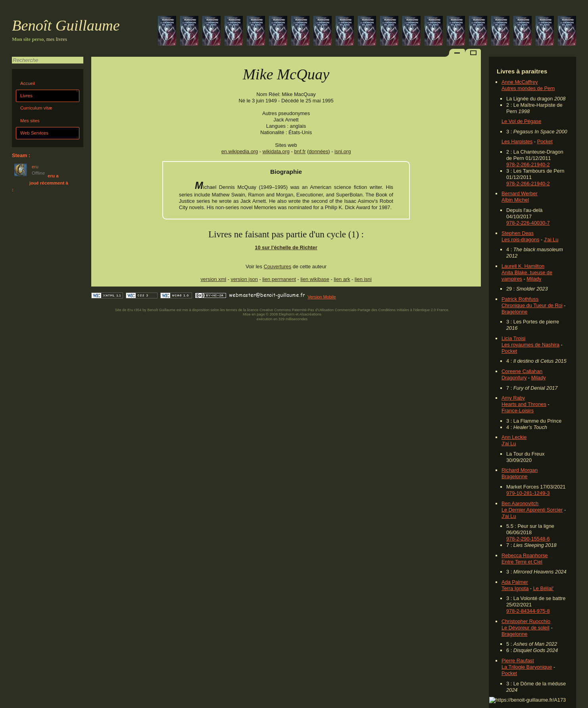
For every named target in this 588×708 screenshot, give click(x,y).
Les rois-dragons (520, 240)
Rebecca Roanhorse (525, 555)
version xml (213, 279)
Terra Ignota (515, 588)
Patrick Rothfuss (520, 299)
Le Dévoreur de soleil (526, 628)
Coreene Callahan (522, 371)
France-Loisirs (518, 411)
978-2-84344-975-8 (528, 611)
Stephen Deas (518, 233)
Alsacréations (310, 314)
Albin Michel (515, 200)
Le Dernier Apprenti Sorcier (532, 510)
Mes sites (30, 121)
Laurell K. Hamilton (523, 266)
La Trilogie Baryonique (527, 667)
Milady (534, 279)
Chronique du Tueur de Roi (532, 305)
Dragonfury (514, 378)
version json (244, 279)
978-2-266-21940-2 (528, 164)
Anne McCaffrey (520, 82)
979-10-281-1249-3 (528, 493)
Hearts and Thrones (524, 404)
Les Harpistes (517, 141)
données (318, 151)
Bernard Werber (520, 193)
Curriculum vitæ (36, 108)
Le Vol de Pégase (521, 121)
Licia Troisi (513, 338)
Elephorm (287, 314)
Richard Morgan (520, 470)
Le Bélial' (544, 588)
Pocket (545, 141)
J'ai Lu (551, 240)
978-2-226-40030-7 (528, 223)
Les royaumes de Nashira (530, 345)
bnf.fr (300, 151)
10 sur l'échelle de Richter (286, 247)
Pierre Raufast (518, 661)
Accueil (28, 83)
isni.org (343, 151)
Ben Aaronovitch (520, 503)
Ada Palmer (515, 582)
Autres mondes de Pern (528, 88)
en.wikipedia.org (240, 151)
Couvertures (277, 266)
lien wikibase (315, 279)
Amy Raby (513, 398)
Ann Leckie (514, 437)
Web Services (34, 133)
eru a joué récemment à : (40, 183)
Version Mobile (322, 297)
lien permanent (279, 279)
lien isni (363, 279)
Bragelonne (514, 312)
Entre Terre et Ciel (522, 562)
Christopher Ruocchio (526, 621)
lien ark (342, 279)
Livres (26, 96)
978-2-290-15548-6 (528, 539)
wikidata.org (276, 151)
